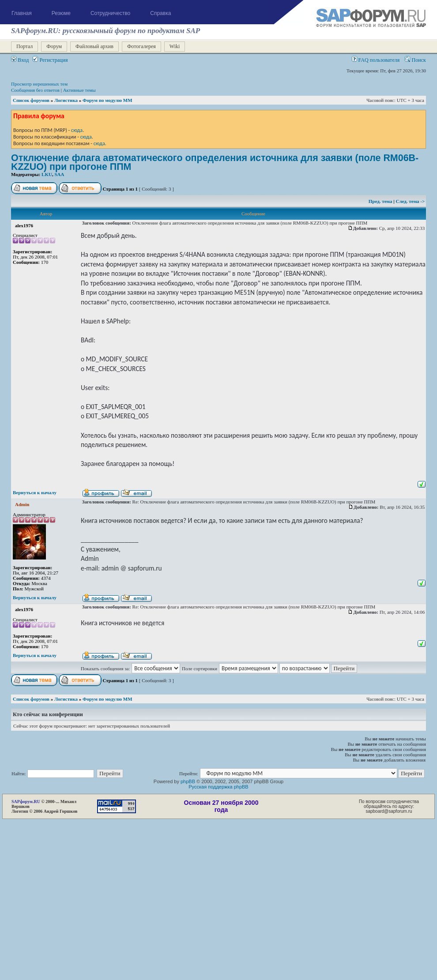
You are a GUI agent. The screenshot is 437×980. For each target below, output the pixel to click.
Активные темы (79, 90)
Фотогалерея (141, 46)
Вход (20, 60)
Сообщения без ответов (35, 90)
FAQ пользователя (376, 60)
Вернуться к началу (35, 492)
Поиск (415, 60)
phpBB (188, 781)
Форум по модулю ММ (107, 100)
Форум (54, 46)
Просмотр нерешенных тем (39, 84)
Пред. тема (381, 201)
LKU (47, 174)
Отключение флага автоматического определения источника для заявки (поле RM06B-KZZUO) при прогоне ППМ (215, 162)
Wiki (175, 46)
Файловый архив (94, 46)
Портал (24, 46)
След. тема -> (410, 201)
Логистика (66, 100)
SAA (59, 174)
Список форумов (31, 100)
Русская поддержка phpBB (218, 787)
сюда (77, 130)
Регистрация (50, 60)
